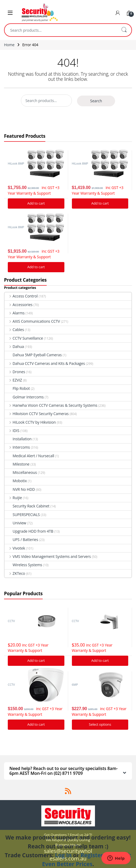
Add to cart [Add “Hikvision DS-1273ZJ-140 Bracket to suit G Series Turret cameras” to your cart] (100, 660)
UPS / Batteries (21, 540)
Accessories (19, 305)
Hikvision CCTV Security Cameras (37, 414)
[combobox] (60, 30)
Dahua (14, 346)
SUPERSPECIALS (22, 515)
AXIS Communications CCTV (32, 321)
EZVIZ (13, 380)
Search (124, 30)
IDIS (12, 431)
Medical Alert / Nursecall (29, 456)
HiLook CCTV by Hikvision (30, 422)
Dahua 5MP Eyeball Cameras (33, 355)
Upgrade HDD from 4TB (29, 531)
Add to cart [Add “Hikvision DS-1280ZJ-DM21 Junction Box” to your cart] (36, 660)
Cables (14, 330)
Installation (18, 439)
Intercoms (17, 447)
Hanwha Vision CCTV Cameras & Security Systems (51, 405)
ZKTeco (15, 573)
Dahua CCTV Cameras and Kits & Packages (45, 363)
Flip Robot (17, 388)
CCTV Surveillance (24, 338)
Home (9, 45)
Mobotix (16, 481)
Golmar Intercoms (24, 397)
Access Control (21, 296)
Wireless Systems (23, 565)
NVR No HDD (20, 489)
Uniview (15, 523)
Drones (15, 372)
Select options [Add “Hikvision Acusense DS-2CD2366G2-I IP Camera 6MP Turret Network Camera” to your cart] (100, 724)
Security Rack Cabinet (27, 506)
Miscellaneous (21, 472)
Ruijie (13, 498)
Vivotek (15, 548)
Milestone (17, 464)
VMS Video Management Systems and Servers (48, 556)
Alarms (15, 313)
